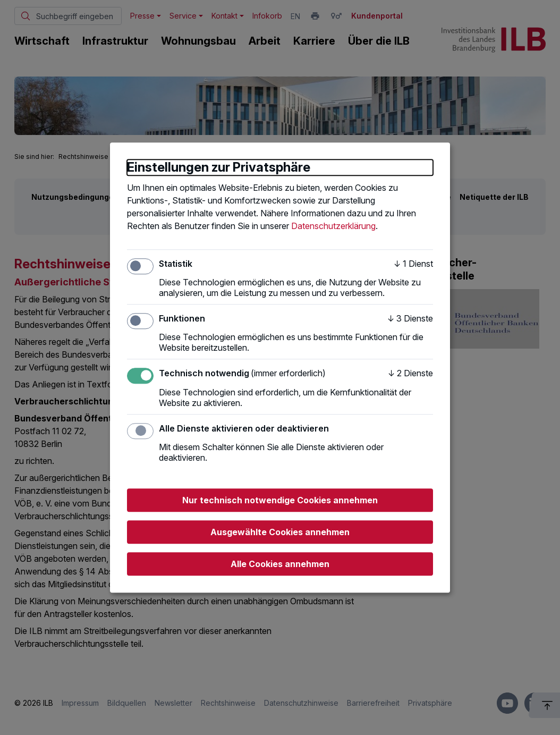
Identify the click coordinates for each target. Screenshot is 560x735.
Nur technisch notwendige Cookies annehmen (280, 500)
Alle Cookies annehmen (280, 564)
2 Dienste (410, 374)
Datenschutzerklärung (333, 226)
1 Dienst (413, 264)
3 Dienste (410, 318)
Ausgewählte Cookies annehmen (280, 532)
